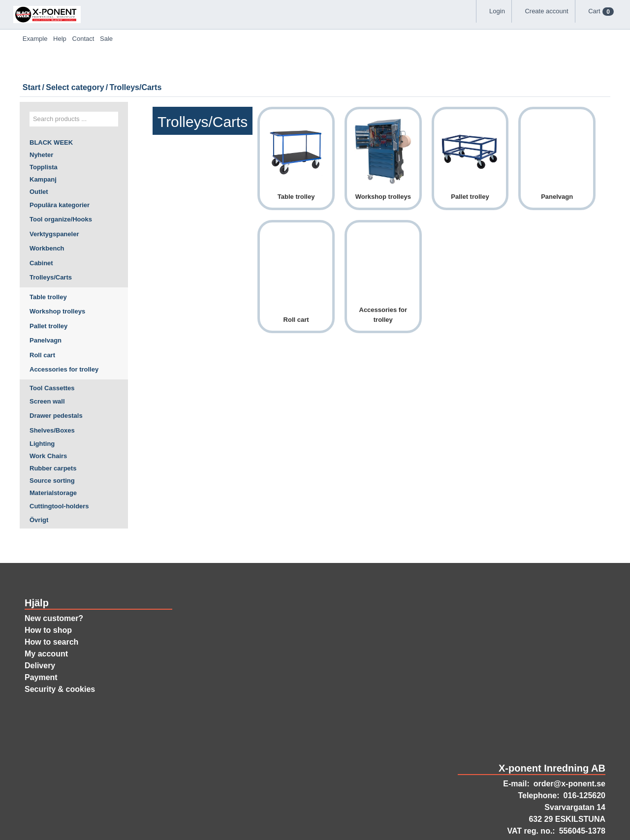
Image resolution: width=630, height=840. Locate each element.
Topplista (44, 119)
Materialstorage (54, 457)
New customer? (54, 586)
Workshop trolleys (59, 267)
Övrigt (39, 485)
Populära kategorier (61, 160)
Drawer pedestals (57, 373)
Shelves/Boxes (53, 387)
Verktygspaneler (55, 189)
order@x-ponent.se (568, 752)
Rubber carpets (53, 429)
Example (281, 25)
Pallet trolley (51, 281)
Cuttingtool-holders (61, 470)
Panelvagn (46, 296)
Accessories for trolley (65, 325)
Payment (41, 645)
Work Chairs (48, 415)
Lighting (42, 402)
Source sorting (53, 443)
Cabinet (41, 218)
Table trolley (50, 252)
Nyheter (42, 105)
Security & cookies (60, 657)
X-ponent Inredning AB (553, 736)
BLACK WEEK (51, 91)
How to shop (49, 598)
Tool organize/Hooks (62, 175)
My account (46, 622)
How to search (52, 610)
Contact (360, 25)
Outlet (40, 146)
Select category (211, 96)
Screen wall (48, 358)
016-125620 (582, 764)
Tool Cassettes (53, 344)
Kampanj (43, 132)
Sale (399, 25)
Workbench (47, 204)
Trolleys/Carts (51, 233)
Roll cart (43, 310)
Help (321, 25)
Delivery (40, 633)
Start (165, 96)
